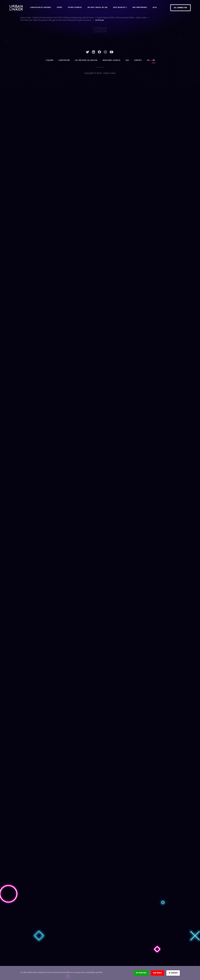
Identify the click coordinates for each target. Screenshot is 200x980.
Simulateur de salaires (41, 8)
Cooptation (64, 60)
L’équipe (49, 60)
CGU (127, 60)
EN (148, 60)
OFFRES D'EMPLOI (75, 8)
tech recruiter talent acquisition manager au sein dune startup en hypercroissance (56, 20)
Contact (138, 60)
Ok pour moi (141, 973)
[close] (194, 4)
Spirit (60, 8)
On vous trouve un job (97, 8)
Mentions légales (112, 60)
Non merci (158, 973)
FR (154, 60)
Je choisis (173, 973)
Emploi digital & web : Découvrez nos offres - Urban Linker (122, 18)
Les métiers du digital (86, 60)
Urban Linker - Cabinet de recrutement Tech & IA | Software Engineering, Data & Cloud (57, 18)
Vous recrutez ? (120, 8)
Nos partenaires (140, 8)
